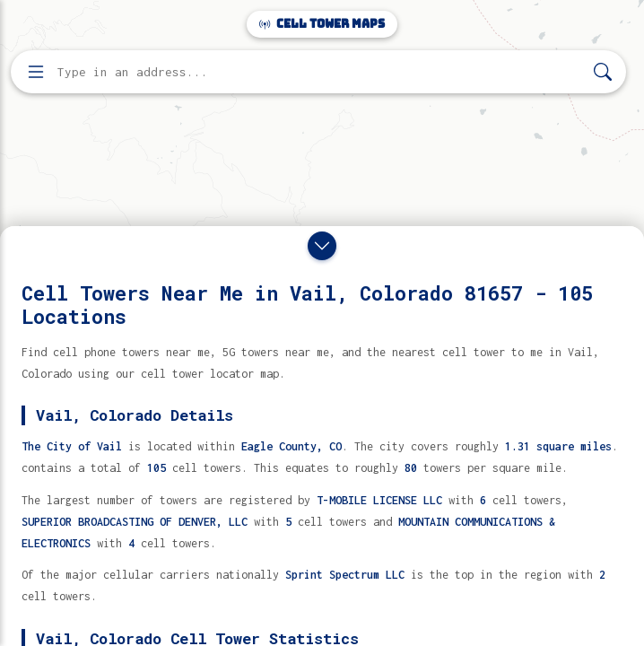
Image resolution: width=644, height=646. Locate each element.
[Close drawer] (322, 246)
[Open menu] (36, 72)
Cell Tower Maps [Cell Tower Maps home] (322, 24)
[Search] (603, 72)
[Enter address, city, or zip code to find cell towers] (320, 72)
